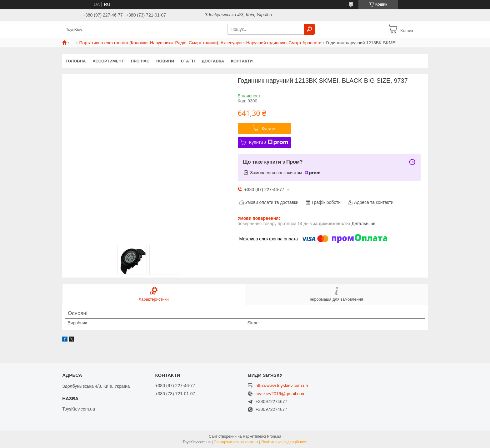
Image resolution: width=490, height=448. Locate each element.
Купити (269, 129)
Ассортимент (108, 61)
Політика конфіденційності (284, 442)
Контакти (242, 61)
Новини (165, 61)
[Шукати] (309, 29)
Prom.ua (274, 436)
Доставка (213, 61)
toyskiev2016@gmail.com (281, 394)
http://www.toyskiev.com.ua (282, 386)
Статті (188, 61)
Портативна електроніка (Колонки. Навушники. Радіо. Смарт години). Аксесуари (161, 43)
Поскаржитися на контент (236, 442)
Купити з (269, 142)
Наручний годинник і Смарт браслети (284, 43)
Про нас (140, 61)
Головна (76, 61)
